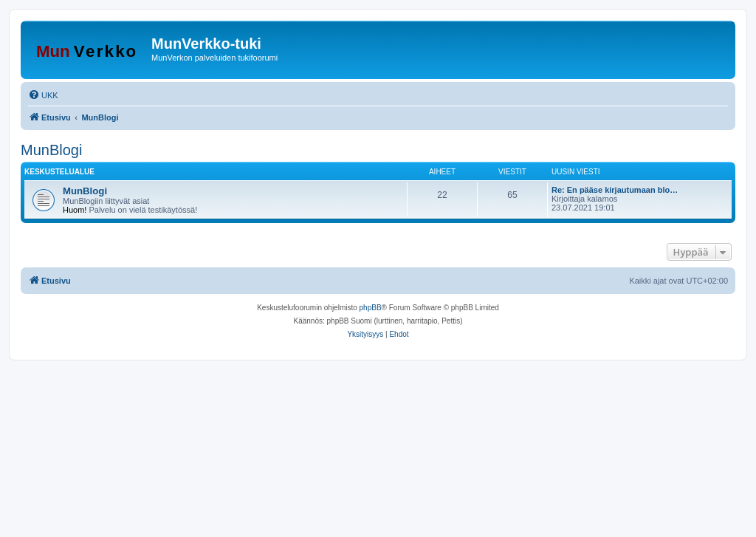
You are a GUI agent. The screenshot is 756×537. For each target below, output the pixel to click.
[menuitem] (43, 95)
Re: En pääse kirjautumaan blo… (615, 190)
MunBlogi (51, 150)
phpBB (371, 308)
